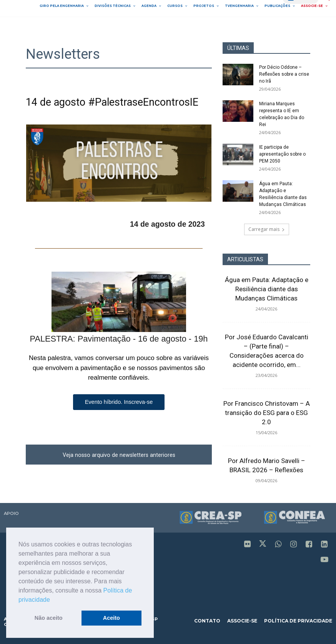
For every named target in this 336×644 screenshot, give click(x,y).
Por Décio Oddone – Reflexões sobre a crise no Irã (284, 74)
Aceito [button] (111, 618)
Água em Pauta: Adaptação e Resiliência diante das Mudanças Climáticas (267, 289)
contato (207, 621)
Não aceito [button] (49, 618)
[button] (53, 600)
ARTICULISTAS (245, 259)
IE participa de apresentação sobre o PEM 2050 (282, 154)
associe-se (242, 621)
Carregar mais (267, 229)
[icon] (248, 545)
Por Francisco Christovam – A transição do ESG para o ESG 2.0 (267, 413)
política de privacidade (298, 621)
